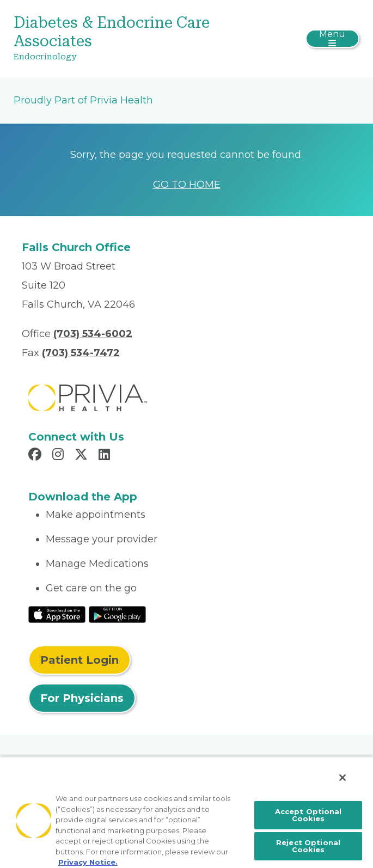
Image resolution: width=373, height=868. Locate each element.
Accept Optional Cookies (308, 815)
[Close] (343, 778)
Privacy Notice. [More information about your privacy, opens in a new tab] (88, 862)
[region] (186, 812)
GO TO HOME (187, 185)
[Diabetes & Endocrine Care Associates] (129, 39)
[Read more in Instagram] (60, 456)
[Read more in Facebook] (36, 456)
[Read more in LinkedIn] (106, 456)
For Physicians (82, 698)
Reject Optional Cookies (308, 846)
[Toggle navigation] (332, 39)
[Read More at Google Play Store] (117, 614)
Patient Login (80, 660)
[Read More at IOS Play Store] (57, 614)
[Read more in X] (83, 456)
